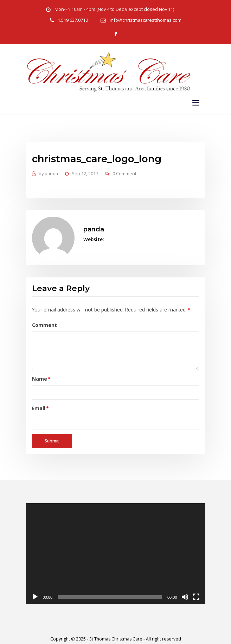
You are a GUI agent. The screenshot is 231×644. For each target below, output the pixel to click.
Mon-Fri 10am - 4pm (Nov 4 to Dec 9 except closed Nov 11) (114, 9)
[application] (116, 547)
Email (39, 403)
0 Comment (123, 172)
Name (40, 374)
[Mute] (185, 591)
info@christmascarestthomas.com (146, 20)
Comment (43, 321)
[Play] (35, 591)
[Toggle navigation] (196, 102)
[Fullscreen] (196, 591)
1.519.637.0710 (74, 20)
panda (48, 172)
